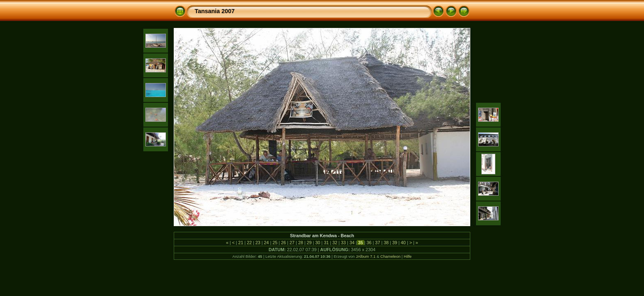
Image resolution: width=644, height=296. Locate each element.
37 (377, 243)
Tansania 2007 (215, 11)
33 (343, 243)
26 (283, 243)
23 (258, 243)
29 (309, 243)
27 (292, 243)
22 (249, 243)
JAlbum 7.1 (366, 256)
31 (326, 243)
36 (369, 243)
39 (395, 243)
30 (318, 243)
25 (275, 243)
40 (403, 243)
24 (267, 243)
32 (335, 243)
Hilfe (408, 256)
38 (386, 243)
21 (241, 243)
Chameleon (390, 256)
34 (352, 243)
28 (301, 243)
